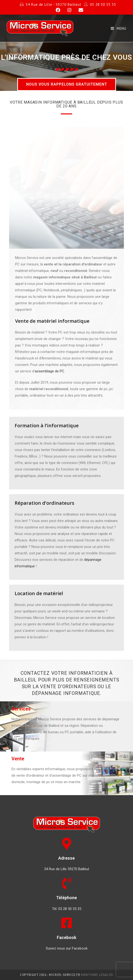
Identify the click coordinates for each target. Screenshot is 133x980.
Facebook (66, 937)
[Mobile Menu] (119, 28)
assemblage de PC (49, 371)
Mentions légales (97, 975)
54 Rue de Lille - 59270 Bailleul (53, 4)
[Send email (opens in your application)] (78, 10)
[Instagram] (67, 10)
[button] (67, 84)
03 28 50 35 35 (103, 4)
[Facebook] (56, 10)
